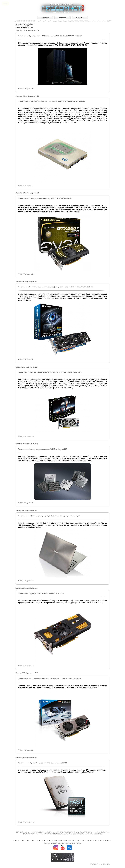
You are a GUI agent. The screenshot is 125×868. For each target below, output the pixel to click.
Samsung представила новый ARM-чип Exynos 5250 (48, 449)
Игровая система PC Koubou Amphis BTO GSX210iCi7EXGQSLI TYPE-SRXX (56, 36)
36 (83, 832)
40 (91, 832)
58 (43, 834)
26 (62, 832)
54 (35, 834)
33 (77, 832)
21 (52, 832)
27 (64, 832)
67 (64, 834)
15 (39, 832)
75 (81, 834)
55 (37, 834)
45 (102, 832)
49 (24, 834)
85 (101, 834)
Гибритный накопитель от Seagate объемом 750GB (48, 763)
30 (71, 832)
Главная (45, 18)
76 (83, 834)
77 (85, 834)
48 (108, 832)
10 (29, 832)
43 (98, 832)
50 (26, 834)
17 (43, 832)
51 (28, 834)
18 (45, 832)
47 (106, 832)
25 (60, 832)
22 (54, 832)
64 (57, 834)
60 (49, 834)
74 (78, 834)
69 (68, 834)
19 (47, 832)
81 (93, 834)
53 (32, 834)
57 (41, 834)
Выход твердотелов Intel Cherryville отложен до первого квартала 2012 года (57, 102)
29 (68, 832)
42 (96, 832)
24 (58, 832)
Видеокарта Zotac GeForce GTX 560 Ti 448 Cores (46, 594)
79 (89, 834)
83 (97, 834)
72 (74, 834)
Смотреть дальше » (26, 88)
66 (61, 834)
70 (70, 834)
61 (51, 834)
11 (31, 832)
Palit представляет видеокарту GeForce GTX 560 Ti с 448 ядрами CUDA (55, 372)
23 (56, 832)
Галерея (62, 18)
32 (75, 832)
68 (66, 834)
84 (99, 834)
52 (30, 834)
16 (41, 832)
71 (72, 834)
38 (87, 832)
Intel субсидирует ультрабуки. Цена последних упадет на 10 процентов (55, 516)
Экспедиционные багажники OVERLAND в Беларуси (62, 844)
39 (89, 832)
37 (85, 832)
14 (37, 832)
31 (73, 832)
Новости (80, 18)
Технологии (23, 36)
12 (33, 832)
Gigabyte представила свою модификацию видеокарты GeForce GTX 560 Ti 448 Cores (61, 287)
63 (55, 834)
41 (94, 832)
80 (91, 834)
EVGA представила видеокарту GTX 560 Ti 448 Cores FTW (50, 198)
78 (87, 834)
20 (50, 832)
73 (76, 834)
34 (79, 832)
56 (39, 834)
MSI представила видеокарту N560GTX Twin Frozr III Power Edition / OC (55, 678)
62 (53, 834)
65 (59, 834)
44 (100, 832)
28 (66, 832)
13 (35, 832)
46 (104, 832)
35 (81, 832)
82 (95, 834)
